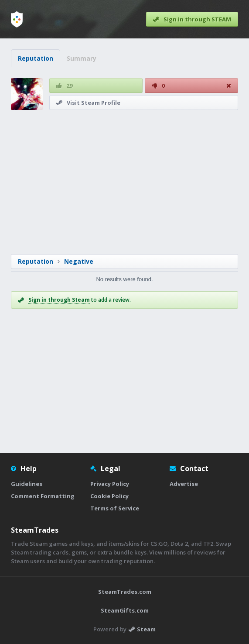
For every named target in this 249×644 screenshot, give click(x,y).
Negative (79, 261)
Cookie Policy (109, 496)
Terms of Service (115, 508)
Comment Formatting (43, 496)
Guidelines (27, 484)
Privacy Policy (110, 484)
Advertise (184, 484)
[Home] (17, 19)
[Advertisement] (124, 182)
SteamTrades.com (125, 592)
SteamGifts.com (125, 610)
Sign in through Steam (59, 300)
